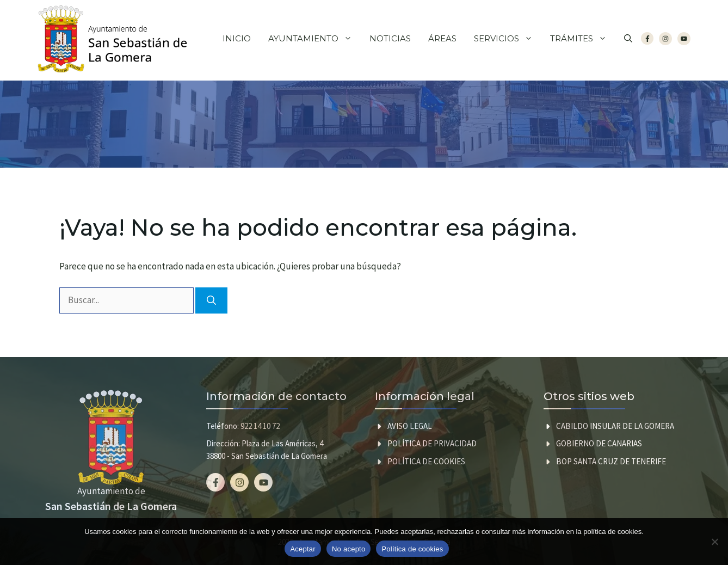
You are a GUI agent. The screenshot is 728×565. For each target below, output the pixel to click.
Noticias (390, 38)
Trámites (583, 39)
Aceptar (303, 549)
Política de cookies (426, 461)
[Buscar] (211, 300)
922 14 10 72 (260, 426)
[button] (628, 39)
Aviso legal (410, 426)
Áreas (442, 38)
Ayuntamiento (314, 39)
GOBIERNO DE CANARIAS (599, 443)
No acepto (349, 549)
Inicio (237, 38)
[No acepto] (714, 542)
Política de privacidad (432, 443)
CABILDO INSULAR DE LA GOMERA (615, 426)
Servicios (508, 39)
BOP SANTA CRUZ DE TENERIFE (611, 461)
